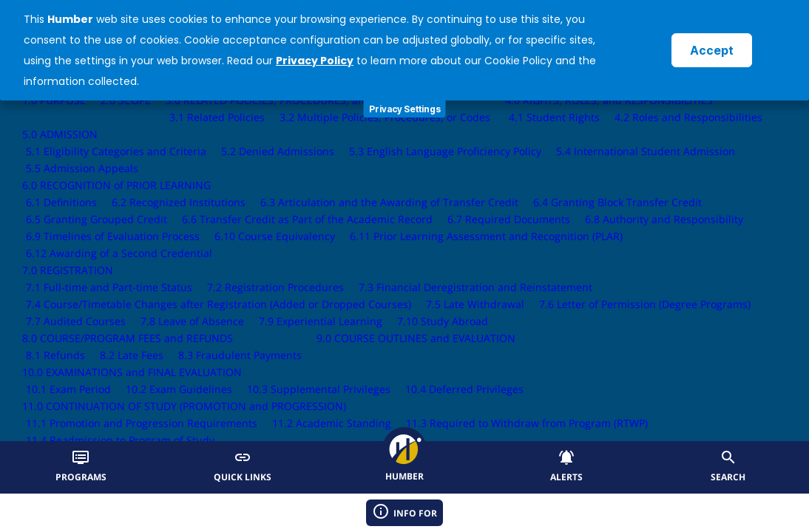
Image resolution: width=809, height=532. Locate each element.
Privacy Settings (405, 109)
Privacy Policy (315, 61)
